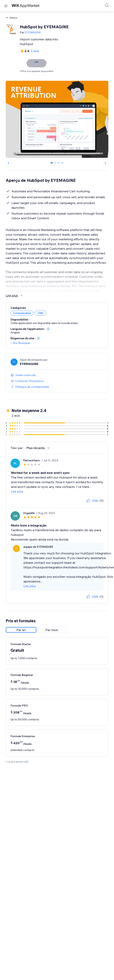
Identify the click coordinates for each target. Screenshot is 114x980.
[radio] (21, 630)
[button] (48, 329)
